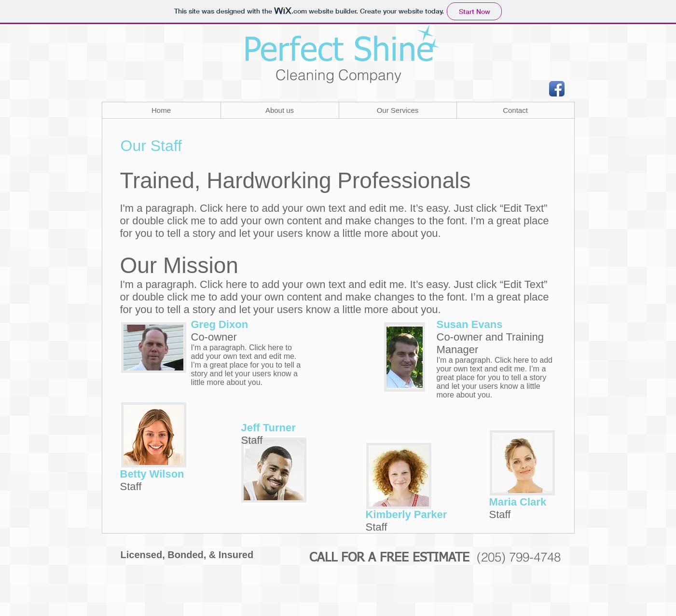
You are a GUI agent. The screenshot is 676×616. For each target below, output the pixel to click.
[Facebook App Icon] (557, 89)
